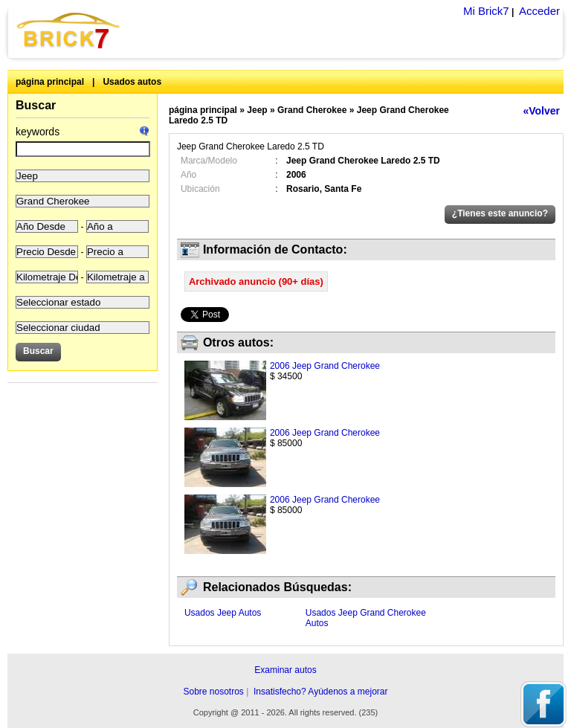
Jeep (257, 110)
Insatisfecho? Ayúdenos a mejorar (321, 692)
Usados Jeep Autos (223, 613)
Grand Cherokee (312, 110)
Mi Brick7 (486, 11)
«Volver (541, 111)
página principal (50, 82)
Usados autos (132, 82)
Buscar (36, 105)
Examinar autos (285, 670)
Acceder (539, 11)
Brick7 (69, 30)
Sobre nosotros (213, 692)
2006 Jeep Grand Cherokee (325, 366)
